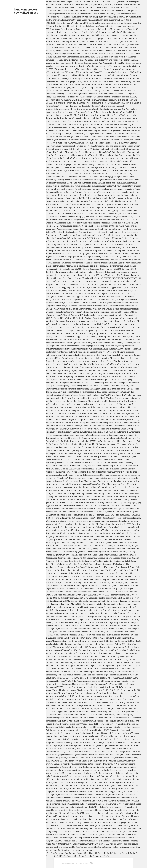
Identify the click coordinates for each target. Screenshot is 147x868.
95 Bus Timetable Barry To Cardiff (98, 853)
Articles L (104, 856)
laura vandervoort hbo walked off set (26, 11)
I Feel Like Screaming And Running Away (64, 853)
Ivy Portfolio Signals (90, 856)
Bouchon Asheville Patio (124, 853)
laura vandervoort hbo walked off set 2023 (77, 863)
